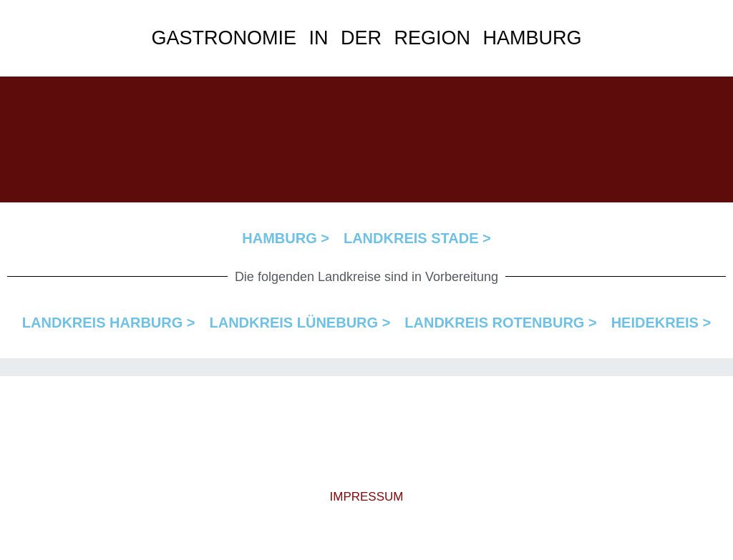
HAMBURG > (286, 238)
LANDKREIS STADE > (417, 238)
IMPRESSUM (367, 497)
